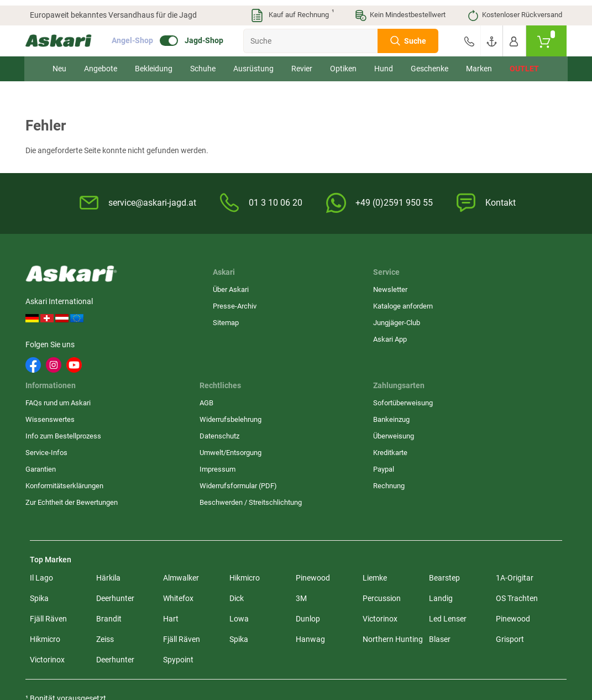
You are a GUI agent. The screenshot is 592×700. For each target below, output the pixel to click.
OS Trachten (517, 493)
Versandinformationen (156, 651)
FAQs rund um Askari (335, 287)
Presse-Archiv (159, 304)
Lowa (239, 514)
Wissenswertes (327, 304)
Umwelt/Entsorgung (425, 337)
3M (301, 493)
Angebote (101, 63)
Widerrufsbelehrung (425, 304)
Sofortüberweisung (514, 287)
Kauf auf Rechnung (292, 10)
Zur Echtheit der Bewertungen (327, 392)
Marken (479, 63)
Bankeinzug (502, 304)
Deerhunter (115, 493)
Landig (441, 493)
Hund (384, 63)
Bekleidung (154, 63)
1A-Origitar (515, 473)
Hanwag (310, 534)
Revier (302, 63)
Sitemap (150, 320)
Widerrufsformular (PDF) (432, 370)
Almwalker (181, 473)
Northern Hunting (393, 534)
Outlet (524, 63)
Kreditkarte (501, 337)
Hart (171, 514)
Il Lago (41, 473)
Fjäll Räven (48, 514)
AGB (400, 287)
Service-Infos (323, 337)
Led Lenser (448, 514)
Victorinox (380, 514)
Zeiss (105, 534)
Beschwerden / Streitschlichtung (420, 392)
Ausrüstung (253, 63)
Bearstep (444, 473)
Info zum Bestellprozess (340, 320)
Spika (39, 493)
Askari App (229, 337)
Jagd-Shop (208, 35)
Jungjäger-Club (235, 320)
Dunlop (308, 514)
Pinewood (313, 473)
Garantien (318, 354)
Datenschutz (413, 320)
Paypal (495, 354)
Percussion (382, 493)
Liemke (375, 473)
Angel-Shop (137, 35)
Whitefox (178, 493)
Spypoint (178, 555)
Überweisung (505, 320)
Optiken (343, 63)
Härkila (108, 473)
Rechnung (500, 370)
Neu (59, 63)
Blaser (440, 534)
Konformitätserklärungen (341, 370)
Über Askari (155, 287)
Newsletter (229, 287)
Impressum (412, 354)
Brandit (109, 514)
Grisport (510, 534)
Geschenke (429, 63)
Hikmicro (245, 473)
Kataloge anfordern (242, 304)
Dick (237, 493)
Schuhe (203, 63)
